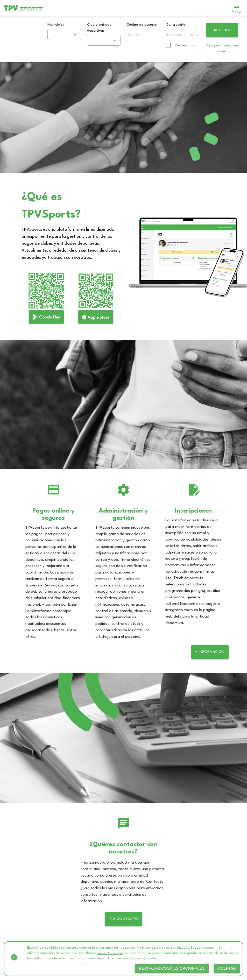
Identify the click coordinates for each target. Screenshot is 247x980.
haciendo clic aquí (110, 953)
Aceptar (227, 968)
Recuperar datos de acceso (222, 48)
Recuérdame (185, 45)
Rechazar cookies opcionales (172, 968)
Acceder (222, 30)
